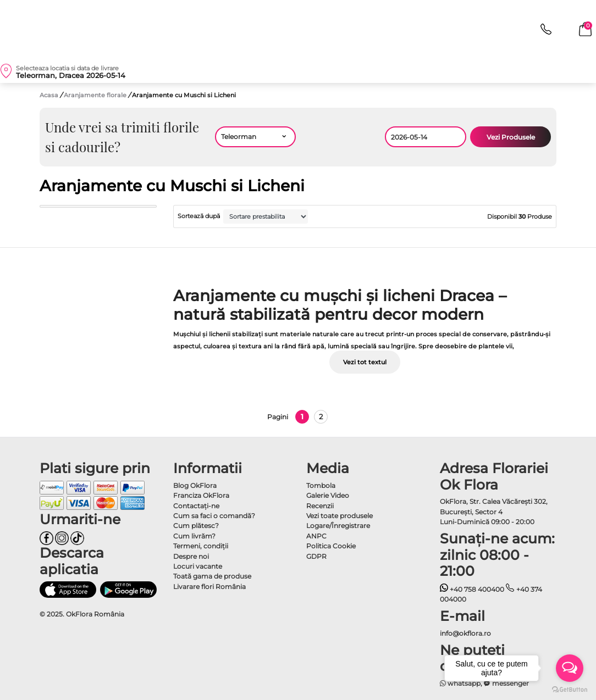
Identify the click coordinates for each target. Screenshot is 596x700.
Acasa (49, 95)
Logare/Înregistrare (338, 526)
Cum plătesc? (196, 526)
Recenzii (320, 506)
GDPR (316, 556)
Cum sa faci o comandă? (214, 516)
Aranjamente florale (96, 95)
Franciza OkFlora (201, 495)
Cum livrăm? (194, 536)
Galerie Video (328, 495)
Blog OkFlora (195, 485)
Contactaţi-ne (196, 506)
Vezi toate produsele (340, 516)
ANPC (316, 536)
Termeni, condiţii (201, 546)
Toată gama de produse (212, 576)
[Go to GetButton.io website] (570, 689)
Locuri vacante (198, 566)
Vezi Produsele (511, 137)
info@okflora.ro (465, 633)
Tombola (321, 485)
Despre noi (191, 556)
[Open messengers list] (570, 668)
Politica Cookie (331, 546)
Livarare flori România (209, 587)
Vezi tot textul (365, 362)
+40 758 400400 (472, 589)
